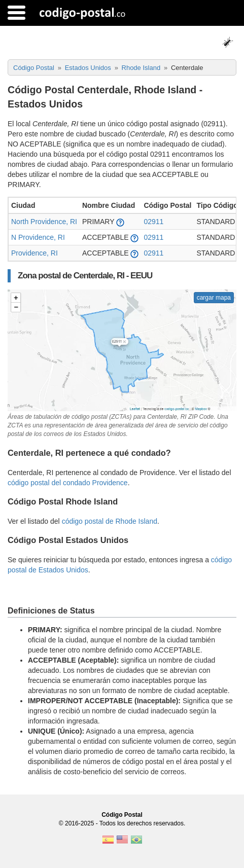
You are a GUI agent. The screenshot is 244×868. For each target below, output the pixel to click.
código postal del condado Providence (68, 483)
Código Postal (122, 815)
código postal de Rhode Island (110, 521)
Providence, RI (34, 253)
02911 (153, 222)
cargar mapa (214, 298)
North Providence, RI (44, 222)
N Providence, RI (38, 237)
